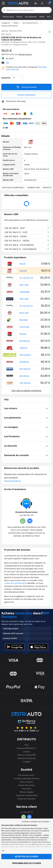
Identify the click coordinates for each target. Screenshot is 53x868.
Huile (42, 17)
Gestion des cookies (26, 785)
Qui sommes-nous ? (26, 775)
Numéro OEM (33, 188)
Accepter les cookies (27, 857)
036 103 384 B (15, 228)
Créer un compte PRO (27, 755)
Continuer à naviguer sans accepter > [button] (36, 821)
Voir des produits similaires (26, 390)
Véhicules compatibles (13, 188)
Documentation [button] (13, 481)
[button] (36, 3)
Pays (26, 745)
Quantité (6, 78)
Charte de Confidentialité (27, 795)
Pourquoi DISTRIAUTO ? (27, 748)
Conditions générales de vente (27, 778)
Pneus (19, 17)
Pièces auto (8, 17)
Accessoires (31, 17)
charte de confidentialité (15, 583)
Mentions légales (27, 792)
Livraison (26, 752)
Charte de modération (27, 799)
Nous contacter (27, 782)
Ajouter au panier (27, 87)
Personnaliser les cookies (27, 863)
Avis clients (27, 789)
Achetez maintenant (26, 95)
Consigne (27, 762)
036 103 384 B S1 (16, 232)
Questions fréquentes (27, 758)
